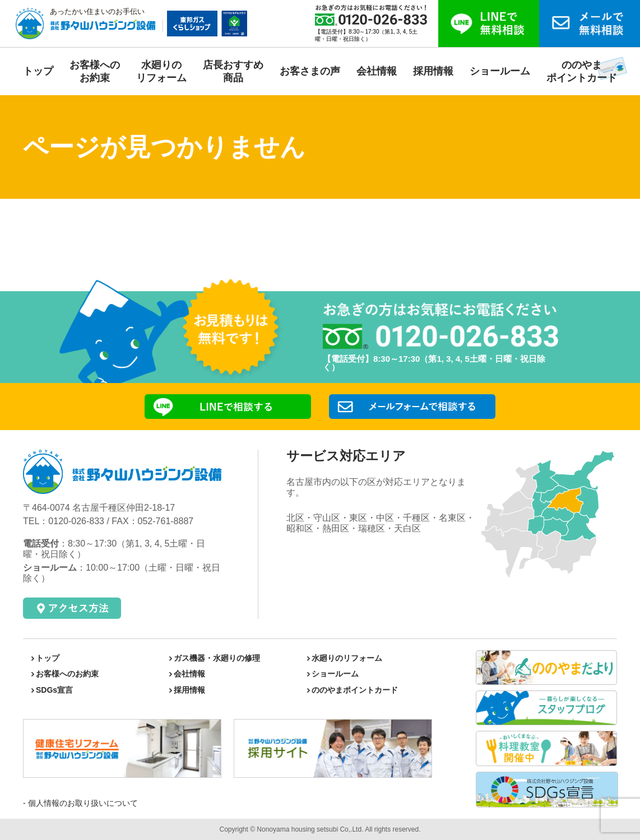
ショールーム (500, 71)
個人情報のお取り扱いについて (82, 803)
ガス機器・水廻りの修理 (217, 658)
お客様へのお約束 (67, 674)
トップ (38, 71)
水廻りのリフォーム (347, 658)
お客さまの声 (310, 71)
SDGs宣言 (54, 690)
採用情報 (433, 71)
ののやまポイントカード (355, 690)
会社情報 (377, 71)
